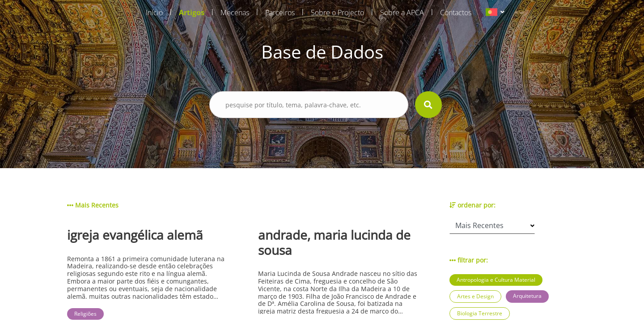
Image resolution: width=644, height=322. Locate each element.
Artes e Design (475, 296)
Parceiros (280, 13)
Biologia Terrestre (480, 313)
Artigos (192, 13)
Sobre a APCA (402, 13)
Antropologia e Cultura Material (496, 280)
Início (154, 13)
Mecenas (235, 13)
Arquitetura (527, 296)
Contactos (456, 13)
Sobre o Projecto (337, 13)
